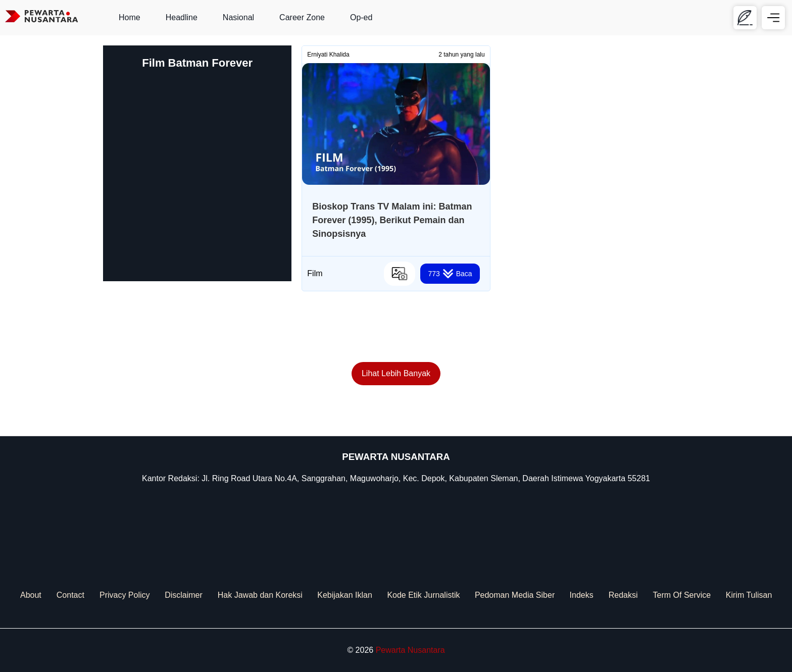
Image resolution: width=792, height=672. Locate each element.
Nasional (238, 17)
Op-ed (361, 17)
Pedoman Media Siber (515, 595)
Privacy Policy (125, 595)
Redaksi (623, 595)
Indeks (582, 595)
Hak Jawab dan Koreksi (260, 595)
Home (130, 17)
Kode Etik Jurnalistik (423, 595)
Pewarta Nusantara (410, 650)
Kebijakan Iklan (345, 595)
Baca (450, 274)
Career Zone (302, 17)
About (31, 595)
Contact (70, 595)
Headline (182, 17)
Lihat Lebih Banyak (396, 373)
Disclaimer (184, 595)
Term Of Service (682, 595)
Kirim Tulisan (749, 595)
